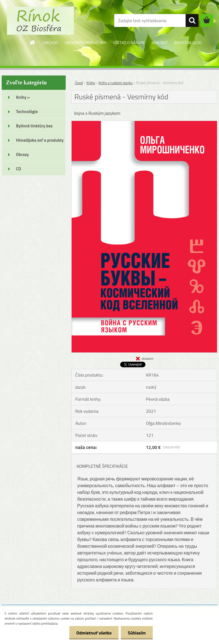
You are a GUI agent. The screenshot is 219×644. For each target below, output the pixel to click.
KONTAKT (160, 43)
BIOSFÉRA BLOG (188, 43)
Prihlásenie (177, 5)
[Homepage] (33, 42)
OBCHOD (50, 43)
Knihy (91, 83)
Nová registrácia (201, 5)
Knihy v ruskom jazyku (116, 83)
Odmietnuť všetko (94, 633)
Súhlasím (137, 633)
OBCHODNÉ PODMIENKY (85, 43)
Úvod (79, 83)
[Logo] (40, 21)
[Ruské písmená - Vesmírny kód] (144, 123)
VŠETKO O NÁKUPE (129, 43)
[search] (192, 20)
